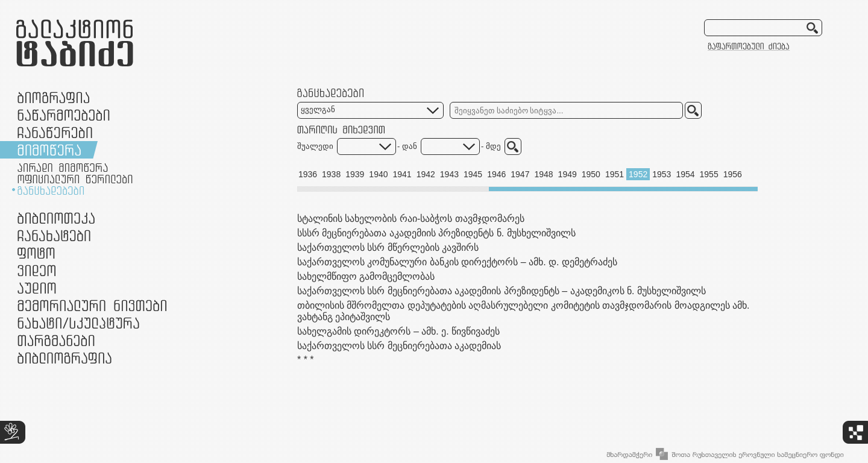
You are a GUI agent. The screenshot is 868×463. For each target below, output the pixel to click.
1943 (449, 174)
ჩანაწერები (55, 132)
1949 (568, 174)
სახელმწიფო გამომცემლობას (366, 276)
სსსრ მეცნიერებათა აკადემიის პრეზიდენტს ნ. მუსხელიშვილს (436, 233)
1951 (615, 174)
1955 (709, 174)
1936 (308, 174)
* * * (306, 360)
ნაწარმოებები (64, 115)
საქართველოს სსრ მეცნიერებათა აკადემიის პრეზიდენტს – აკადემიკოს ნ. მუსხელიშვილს (502, 291)
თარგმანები (56, 340)
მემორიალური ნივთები (92, 305)
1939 (355, 174)
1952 (638, 174)
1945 (473, 174)
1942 (426, 174)
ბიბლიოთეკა (56, 218)
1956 (733, 174)
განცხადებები (51, 191)
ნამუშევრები (78, 323)
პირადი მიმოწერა (63, 168)
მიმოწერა (49, 150)
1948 (543, 174)
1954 (685, 174)
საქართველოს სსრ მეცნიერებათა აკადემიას (399, 346)
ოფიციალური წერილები (75, 179)
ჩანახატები (54, 235)
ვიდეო (36, 270)
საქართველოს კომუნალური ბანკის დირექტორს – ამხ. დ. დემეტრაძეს (457, 262)
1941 (402, 174)
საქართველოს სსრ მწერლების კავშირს (388, 247)
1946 (496, 174)
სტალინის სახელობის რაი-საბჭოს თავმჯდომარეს (411, 219)
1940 (378, 174)
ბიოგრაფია (53, 97)
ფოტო (36, 253)
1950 (591, 174)
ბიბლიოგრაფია (64, 358)
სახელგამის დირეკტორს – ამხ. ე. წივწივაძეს (398, 331)
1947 (520, 174)
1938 (331, 174)
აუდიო (37, 288)
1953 (662, 174)
